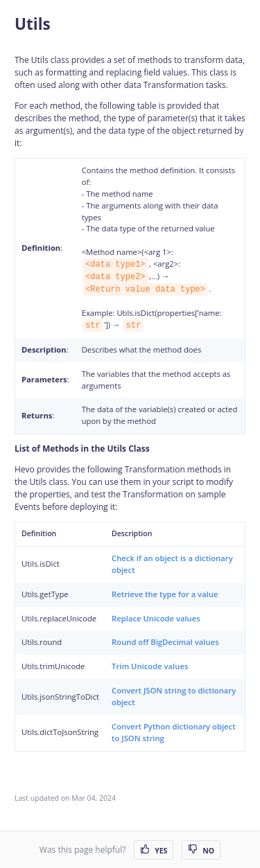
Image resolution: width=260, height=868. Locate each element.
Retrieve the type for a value (165, 594)
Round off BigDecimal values (165, 642)
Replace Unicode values (156, 618)
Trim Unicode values (150, 666)
